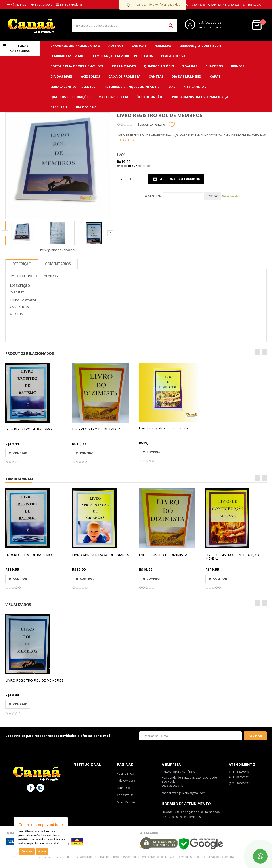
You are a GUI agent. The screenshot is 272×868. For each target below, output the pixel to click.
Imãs (171, 87)
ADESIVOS (116, 46)
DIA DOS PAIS (86, 107)
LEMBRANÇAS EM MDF (68, 56)
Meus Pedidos (127, 802)
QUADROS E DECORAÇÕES (70, 97)
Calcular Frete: (153, 196)
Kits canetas (195, 87)
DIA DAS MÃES (62, 76)
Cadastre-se (125, 795)
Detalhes (27, 851)
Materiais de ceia (113, 97)
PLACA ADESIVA (173, 56)
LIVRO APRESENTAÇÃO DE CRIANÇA (100, 555)
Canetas (156, 76)
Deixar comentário (153, 124)
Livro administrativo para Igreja (199, 97)
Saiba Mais (127, 140)
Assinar (255, 736)
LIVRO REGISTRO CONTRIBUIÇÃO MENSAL (232, 557)
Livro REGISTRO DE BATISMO (29, 429)
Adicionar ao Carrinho (177, 179)
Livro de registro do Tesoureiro (163, 428)
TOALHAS (190, 66)
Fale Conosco (42, 5)
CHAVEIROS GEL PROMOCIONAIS (75, 46)
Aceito (42, 851)
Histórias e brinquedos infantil (131, 87)
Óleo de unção (149, 97)
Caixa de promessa (124, 76)
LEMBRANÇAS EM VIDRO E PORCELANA (123, 56)
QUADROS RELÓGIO (159, 66)
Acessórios (90, 76)
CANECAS (139, 46)
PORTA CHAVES (124, 66)
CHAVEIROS (214, 66)
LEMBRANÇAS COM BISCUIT (201, 46)
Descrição (22, 264)
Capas (215, 76)
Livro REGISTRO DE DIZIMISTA (96, 429)
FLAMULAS (163, 46)
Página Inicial (17, 5)
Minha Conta (126, 788)
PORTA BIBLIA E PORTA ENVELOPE (77, 66)
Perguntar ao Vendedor (58, 250)
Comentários (58, 264)
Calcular (212, 196)
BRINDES (238, 66)
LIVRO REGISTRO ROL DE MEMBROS (34, 680)
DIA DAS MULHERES (187, 76)
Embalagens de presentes (73, 87)
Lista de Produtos (69, 5)
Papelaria (59, 107)
